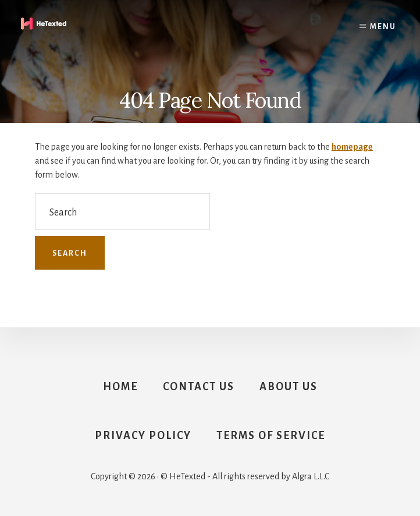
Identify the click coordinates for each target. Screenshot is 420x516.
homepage (352, 147)
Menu (383, 27)
